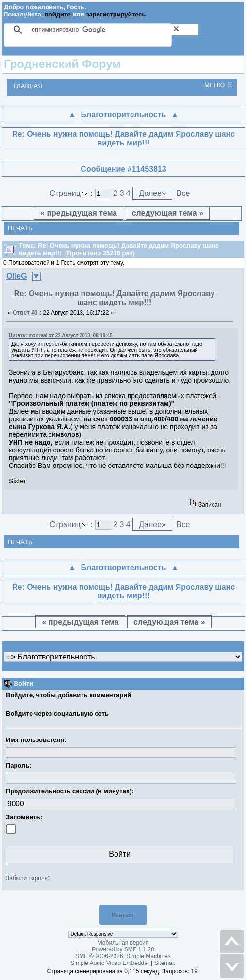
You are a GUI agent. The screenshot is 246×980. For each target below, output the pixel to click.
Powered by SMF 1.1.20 (123, 949)
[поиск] (115, 30)
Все (183, 193)
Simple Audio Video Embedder (110, 963)
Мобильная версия (123, 943)
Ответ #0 (25, 313)
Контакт (123, 915)
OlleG (17, 276)
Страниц (70, 193)
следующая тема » (168, 213)
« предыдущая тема (79, 213)
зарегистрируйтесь (116, 14)
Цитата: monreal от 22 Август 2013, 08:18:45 (61, 335)
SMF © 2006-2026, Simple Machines (123, 956)
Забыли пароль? (28, 878)
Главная (28, 86)
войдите (58, 14)
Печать (20, 228)
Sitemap (165, 963)
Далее (152, 193)
